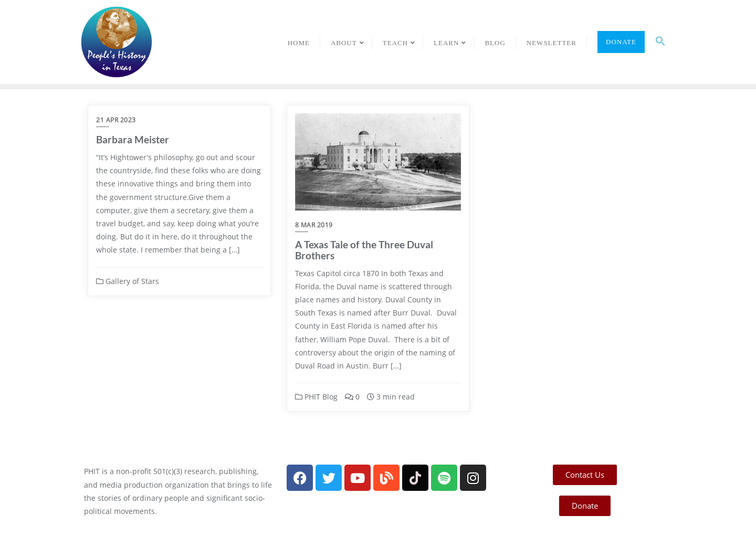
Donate (621, 42)
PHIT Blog (316, 397)
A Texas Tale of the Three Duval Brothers (364, 250)
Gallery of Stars (128, 281)
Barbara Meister (133, 139)
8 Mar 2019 (314, 225)
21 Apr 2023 (116, 120)
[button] (660, 42)
